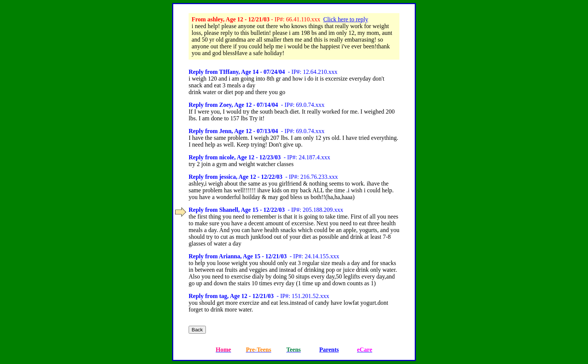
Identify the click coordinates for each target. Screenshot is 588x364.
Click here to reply (346, 19)
